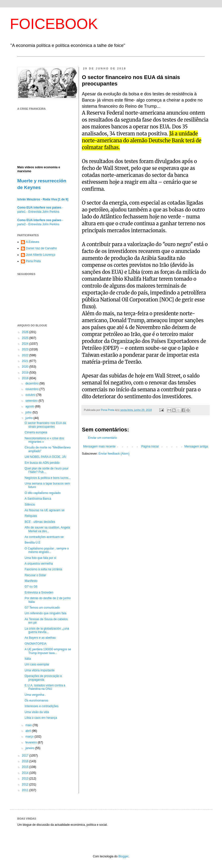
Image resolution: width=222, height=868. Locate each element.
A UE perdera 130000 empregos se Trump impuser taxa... (48, 651)
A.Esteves (33, 242)
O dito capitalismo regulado (43, 493)
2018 (26, 378)
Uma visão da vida (37, 712)
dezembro (32, 383)
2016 (26, 761)
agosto (30, 406)
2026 (26, 332)
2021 (26, 361)
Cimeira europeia (36, 432)
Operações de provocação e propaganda (43, 678)
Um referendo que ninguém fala (46, 613)
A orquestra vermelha (39, 564)
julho (29, 412)
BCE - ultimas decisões (40, 522)
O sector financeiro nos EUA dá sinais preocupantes (45, 425)
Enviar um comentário (102, 438)
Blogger (123, 856)
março (30, 737)
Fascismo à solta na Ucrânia (43, 569)
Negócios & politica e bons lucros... (48, 478)
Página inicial (150, 446)
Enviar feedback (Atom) (114, 454)
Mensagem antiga (196, 446)
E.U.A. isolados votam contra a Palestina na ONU (45, 687)
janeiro (30, 748)
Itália (28, 659)
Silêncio (30, 505)
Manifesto (31, 581)
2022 (26, 355)
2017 (26, 756)
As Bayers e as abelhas (40, 638)
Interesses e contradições (42, 706)
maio (29, 725)
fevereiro (32, 742)
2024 (26, 344)
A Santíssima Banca (38, 499)
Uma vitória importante (40, 670)
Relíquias (31, 516)
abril (29, 731)
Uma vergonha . (35, 695)
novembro (32, 389)
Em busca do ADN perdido (42, 463)
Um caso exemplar (37, 664)
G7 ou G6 (31, 587)
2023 (26, 349)
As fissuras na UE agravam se (45, 510)
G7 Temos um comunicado (42, 608)
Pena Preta (33, 261)
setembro (32, 401)
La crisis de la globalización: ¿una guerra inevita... (47, 630)
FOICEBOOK (54, 24)
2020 (26, 367)
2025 (26, 338)
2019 (26, 373)
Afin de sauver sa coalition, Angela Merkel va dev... (47, 529)
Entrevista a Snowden (39, 593)
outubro (31, 395)
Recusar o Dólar (35, 575)
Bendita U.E (33, 543)
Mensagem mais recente (99, 446)
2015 (26, 767)
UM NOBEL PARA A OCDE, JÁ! (46, 457)
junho (29, 418)
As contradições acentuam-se (44, 537)
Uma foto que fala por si (40, 558)
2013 (26, 779)
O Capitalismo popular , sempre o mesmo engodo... (47, 550)
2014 (26, 773)
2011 (26, 790)
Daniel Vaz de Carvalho (41, 248)
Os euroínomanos (36, 700)
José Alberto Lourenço (41, 255)
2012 (26, 784)
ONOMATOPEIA (36, 644)
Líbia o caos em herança (41, 718)
